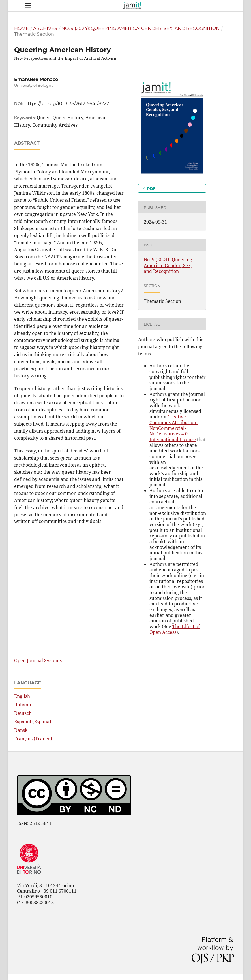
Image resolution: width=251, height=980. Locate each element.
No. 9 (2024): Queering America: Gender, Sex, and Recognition (140, 28)
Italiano (22, 705)
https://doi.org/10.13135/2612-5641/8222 (67, 104)
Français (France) (33, 739)
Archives (45, 28)
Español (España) (33, 722)
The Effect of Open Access (175, 629)
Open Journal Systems (38, 660)
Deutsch (23, 713)
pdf (151, 188)
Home (22, 28)
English (22, 696)
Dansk (21, 730)
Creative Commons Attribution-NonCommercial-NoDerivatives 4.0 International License (173, 428)
